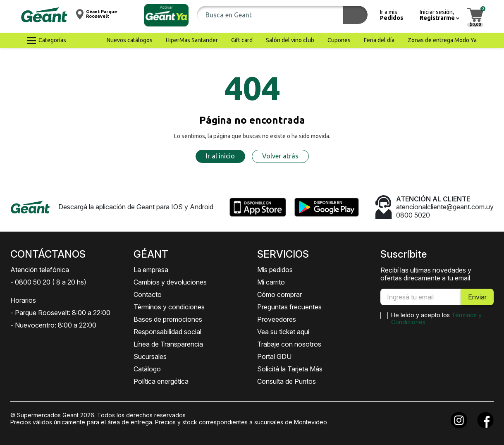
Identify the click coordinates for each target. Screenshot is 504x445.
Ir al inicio (220, 156)
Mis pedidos (275, 270)
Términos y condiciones (169, 307)
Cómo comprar (279, 294)
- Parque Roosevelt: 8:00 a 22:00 (60, 313)
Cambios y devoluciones (170, 282)
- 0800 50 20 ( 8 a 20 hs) (48, 282)
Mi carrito (271, 282)
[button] (166, 15)
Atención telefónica (40, 270)
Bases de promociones (168, 319)
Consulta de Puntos (287, 381)
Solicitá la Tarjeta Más (290, 369)
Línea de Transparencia (168, 344)
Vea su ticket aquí (283, 332)
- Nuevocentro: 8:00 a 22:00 (53, 325)
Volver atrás (280, 156)
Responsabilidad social (167, 332)
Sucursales (150, 356)
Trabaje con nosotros (289, 344)
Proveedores (277, 319)
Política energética (161, 381)
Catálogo (147, 369)
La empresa (151, 270)
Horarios (23, 300)
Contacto (148, 294)
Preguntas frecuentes (289, 307)
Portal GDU (274, 356)
